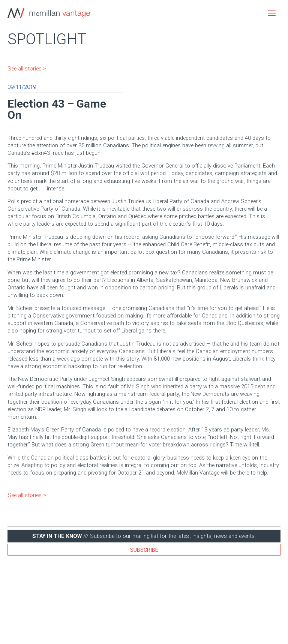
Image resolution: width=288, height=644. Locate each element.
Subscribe (144, 550)
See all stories (25, 69)
